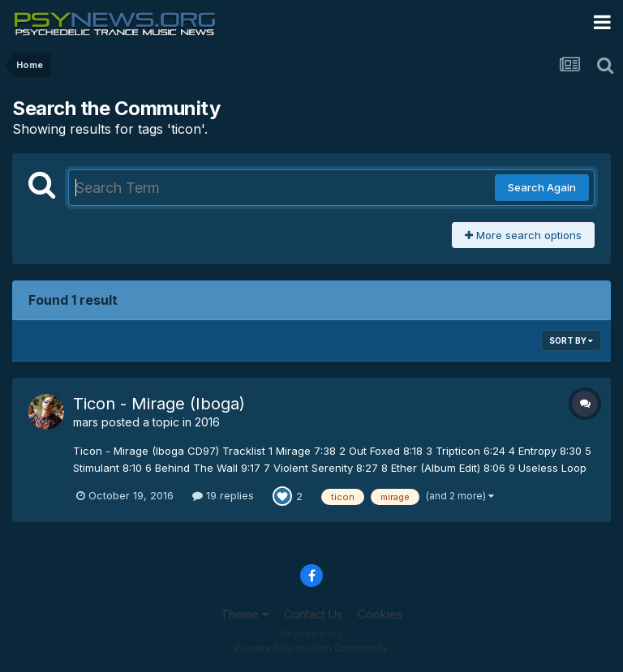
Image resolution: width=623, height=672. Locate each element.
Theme (245, 614)
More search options (523, 235)
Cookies (380, 614)
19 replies (223, 495)
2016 (207, 422)
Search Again (542, 187)
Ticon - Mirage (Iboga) (159, 404)
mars (86, 422)
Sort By (571, 340)
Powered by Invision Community (311, 648)
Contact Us (313, 614)
